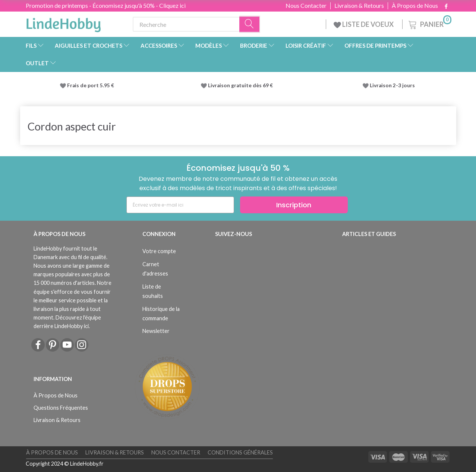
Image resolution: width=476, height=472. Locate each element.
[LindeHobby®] (63, 23)
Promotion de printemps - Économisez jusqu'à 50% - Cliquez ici (106, 5)
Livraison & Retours (359, 6)
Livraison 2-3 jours (392, 85)
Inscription (294, 205)
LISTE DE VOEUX (364, 24)
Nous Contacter (306, 6)
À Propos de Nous (415, 6)
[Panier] (429, 23)
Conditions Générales (240, 452)
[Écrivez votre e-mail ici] (180, 205)
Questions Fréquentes (61, 408)
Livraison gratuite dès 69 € (242, 85)
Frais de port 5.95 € (91, 85)
